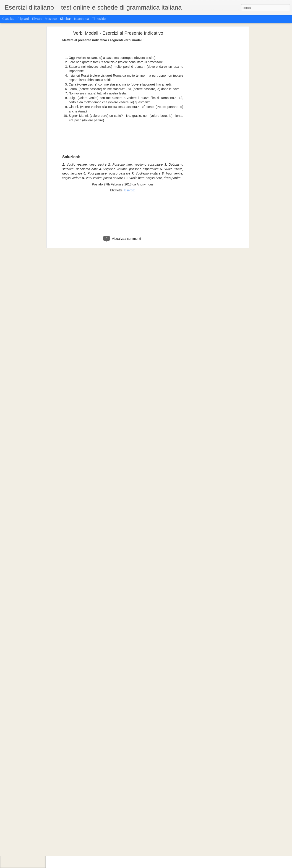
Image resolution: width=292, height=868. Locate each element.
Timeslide (99, 19)
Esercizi (130, 146)
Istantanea (82, 19)
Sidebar (65, 19)
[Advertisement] (123, 175)
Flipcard (23, 19)
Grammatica (143, 829)
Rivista (37, 19)
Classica (8, 19)
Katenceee (155, 823)
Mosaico (51, 19)
